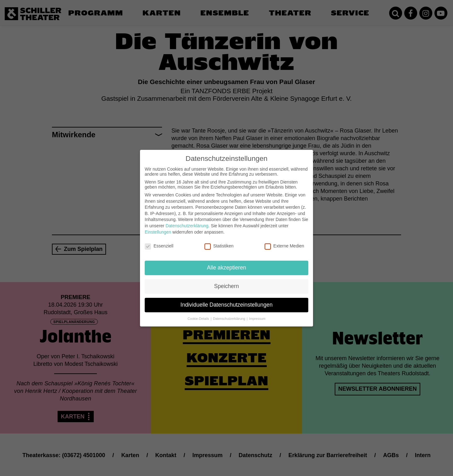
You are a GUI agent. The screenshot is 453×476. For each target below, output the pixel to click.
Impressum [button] (257, 314)
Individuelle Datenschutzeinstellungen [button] (227, 300)
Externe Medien (284, 241)
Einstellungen (158, 227)
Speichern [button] (227, 281)
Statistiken (219, 241)
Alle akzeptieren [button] (227, 263)
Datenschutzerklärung (187, 221)
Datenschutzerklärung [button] (229, 314)
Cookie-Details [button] (199, 314)
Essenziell (159, 241)
